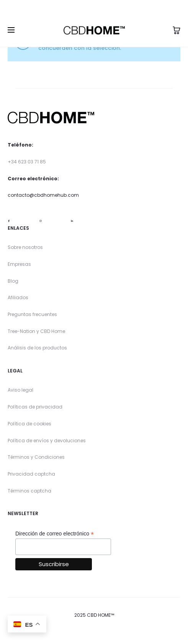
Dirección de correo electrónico (55, 534)
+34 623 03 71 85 (27, 162)
